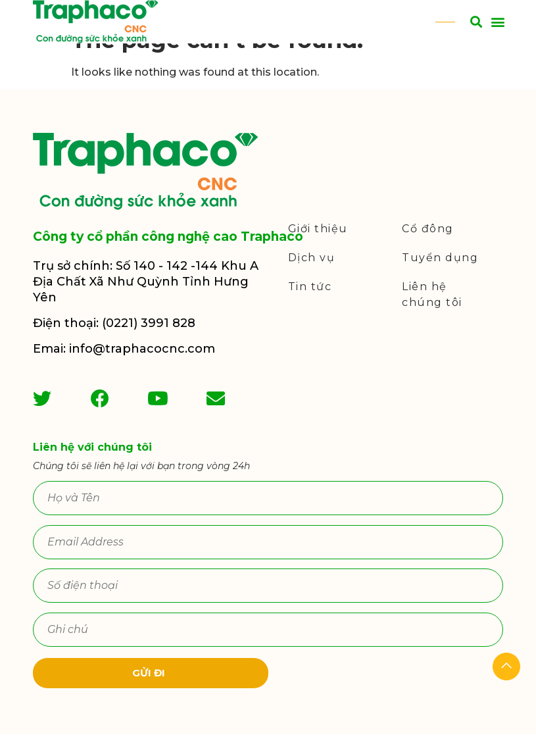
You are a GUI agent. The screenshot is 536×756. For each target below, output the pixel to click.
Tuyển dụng (440, 279)
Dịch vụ (312, 279)
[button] (498, 22)
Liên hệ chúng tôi (432, 316)
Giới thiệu (318, 250)
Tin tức (310, 308)
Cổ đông (428, 250)
